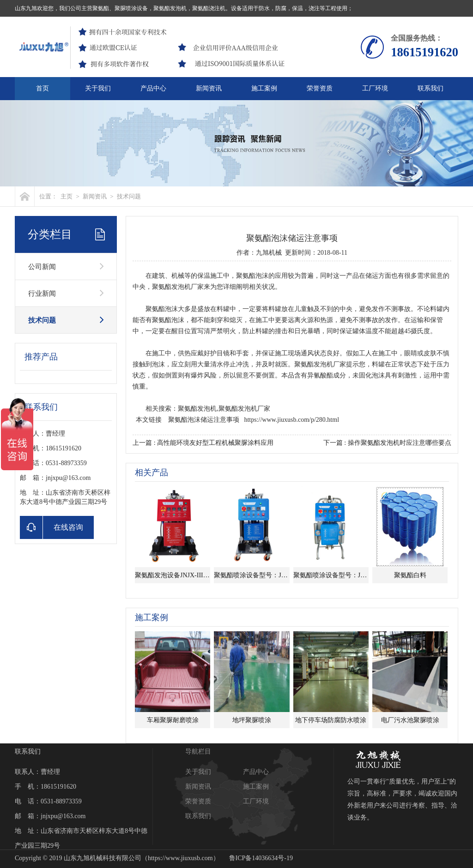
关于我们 (98, 88)
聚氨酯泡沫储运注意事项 (204, 420)
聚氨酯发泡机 (171, 287)
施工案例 (264, 88)
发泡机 (207, 409)
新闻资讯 (209, 88)
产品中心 (153, 88)
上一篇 (203, 443)
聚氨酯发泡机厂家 (320, 364)
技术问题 (129, 196)
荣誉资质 (320, 88)
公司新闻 (42, 267)
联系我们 (431, 88)
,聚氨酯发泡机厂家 (243, 409)
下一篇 (387, 443)
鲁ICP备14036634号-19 (261, 858)
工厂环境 (375, 88)
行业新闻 (42, 293)
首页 (42, 88)
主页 (67, 196)
